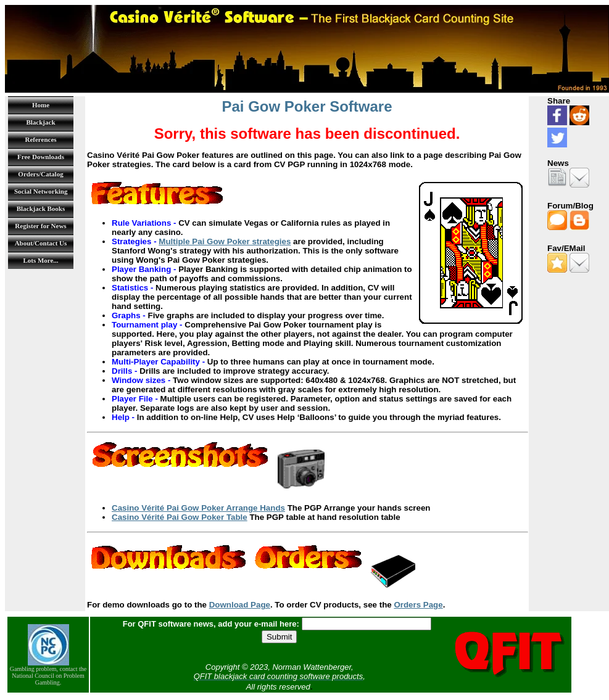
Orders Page (418, 605)
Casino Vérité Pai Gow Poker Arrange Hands (198, 508)
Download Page (240, 605)
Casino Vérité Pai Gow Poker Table (180, 517)
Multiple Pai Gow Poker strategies (225, 241)
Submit (279, 637)
